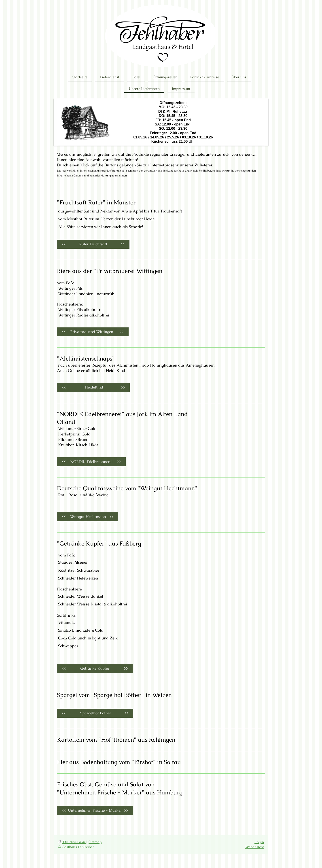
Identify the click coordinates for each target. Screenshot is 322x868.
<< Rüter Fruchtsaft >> (93, 244)
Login (259, 842)
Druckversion (72, 842)
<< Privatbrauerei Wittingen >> (93, 332)
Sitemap (95, 842)
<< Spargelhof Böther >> (95, 713)
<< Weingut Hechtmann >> (88, 517)
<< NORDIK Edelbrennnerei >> (91, 462)
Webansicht (255, 847)
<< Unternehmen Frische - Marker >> (95, 810)
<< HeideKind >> (93, 387)
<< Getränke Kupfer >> (95, 668)
